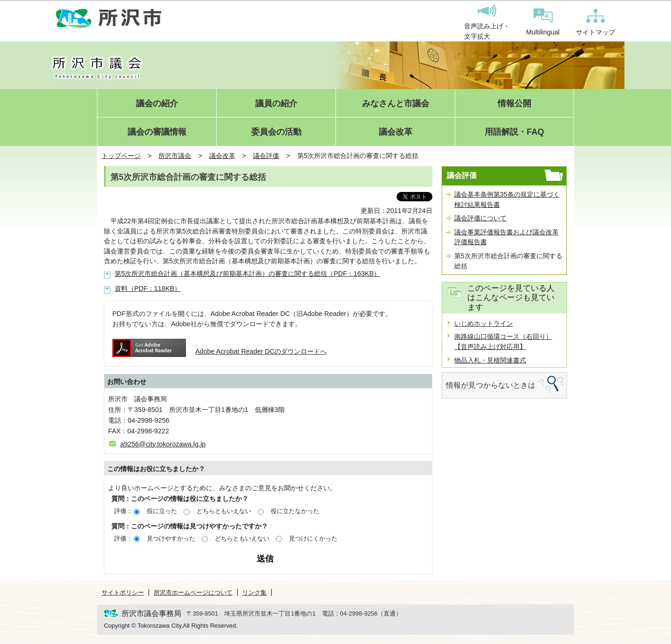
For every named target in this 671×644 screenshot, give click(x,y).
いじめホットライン (484, 323)
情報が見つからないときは (491, 385)
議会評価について (480, 218)
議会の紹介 (157, 104)
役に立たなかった (295, 511)
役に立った (162, 511)
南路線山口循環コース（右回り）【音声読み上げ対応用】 (503, 342)
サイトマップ (596, 22)
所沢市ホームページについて (193, 593)
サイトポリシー (123, 593)
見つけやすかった (171, 538)
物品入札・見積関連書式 (490, 360)
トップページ (121, 156)
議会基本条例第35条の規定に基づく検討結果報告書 (507, 199)
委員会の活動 (276, 132)
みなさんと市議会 (396, 104)
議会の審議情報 (157, 132)
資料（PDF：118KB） (148, 288)
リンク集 (254, 593)
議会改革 (396, 132)
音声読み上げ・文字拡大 (487, 22)
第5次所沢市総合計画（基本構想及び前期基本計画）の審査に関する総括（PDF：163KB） (247, 274)
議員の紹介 (276, 104)
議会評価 (266, 156)
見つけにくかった (313, 538)
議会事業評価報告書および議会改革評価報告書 (507, 237)
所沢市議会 (175, 156)
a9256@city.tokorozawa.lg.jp (163, 444)
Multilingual (543, 22)
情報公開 (514, 104)
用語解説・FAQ (514, 132)
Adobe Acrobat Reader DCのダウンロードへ (219, 351)
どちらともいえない (224, 511)
